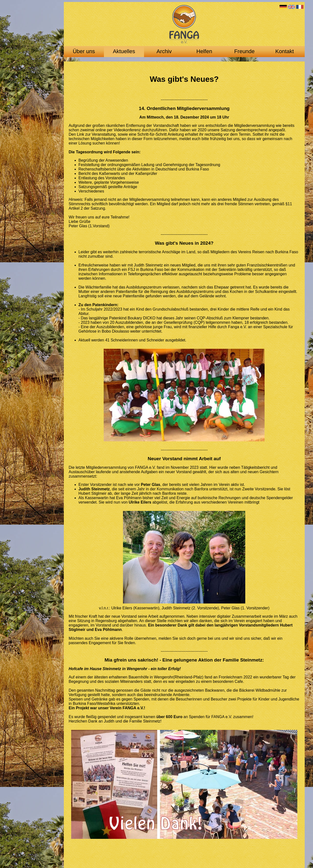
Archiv (164, 51)
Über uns (84, 51)
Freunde (244, 51)
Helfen (204, 51)
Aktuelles (124, 51)
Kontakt (285, 51)
